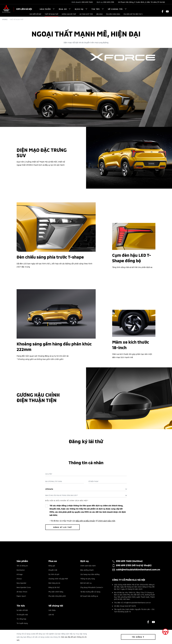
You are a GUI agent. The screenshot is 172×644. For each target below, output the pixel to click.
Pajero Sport (21, 596)
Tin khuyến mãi (22, 614)
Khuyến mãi (53, 570)
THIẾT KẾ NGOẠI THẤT (52, 14)
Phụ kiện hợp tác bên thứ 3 (133, 14)
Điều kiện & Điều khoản (85, 521)
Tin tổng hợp (21, 619)
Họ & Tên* (49, 474)
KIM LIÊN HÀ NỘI (24, 9)
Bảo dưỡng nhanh (87, 570)
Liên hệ (51, 614)
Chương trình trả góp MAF (58, 579)
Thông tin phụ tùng (88, 579)
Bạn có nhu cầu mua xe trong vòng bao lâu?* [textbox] (62, 495)
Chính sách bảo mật (107, 521)
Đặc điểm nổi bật (35, 14)
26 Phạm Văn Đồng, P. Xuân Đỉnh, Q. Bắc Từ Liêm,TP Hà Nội (141, 2)
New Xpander (21, 583)
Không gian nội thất (69, 14)
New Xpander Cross (24, 587)
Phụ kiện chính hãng (113, 14)
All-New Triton (22, 592)
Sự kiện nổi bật (22, 610)
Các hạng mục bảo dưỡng (90, 574)
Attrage (20, 574)
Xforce (5, 19)
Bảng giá (52, 566)
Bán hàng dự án (54, 583)
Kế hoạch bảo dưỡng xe (89, 596)
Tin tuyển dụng (22, 623)
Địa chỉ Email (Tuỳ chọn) (54, 481)
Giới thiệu (52, 610)
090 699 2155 (109, 2)
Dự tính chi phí (54, 574)
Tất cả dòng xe (22, 566)
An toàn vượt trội (86, 14)
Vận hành (99, 14)
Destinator (21, 570)
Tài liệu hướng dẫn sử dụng (90, 592)
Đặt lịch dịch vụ (86, 583)
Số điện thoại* (93, 481)
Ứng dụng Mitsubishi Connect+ (92, 587)
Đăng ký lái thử (54, 587)
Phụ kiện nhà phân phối (57, 596)
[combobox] (86, 489)
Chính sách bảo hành (88, 566)
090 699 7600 (87, 2)
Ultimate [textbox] (49, 489)
